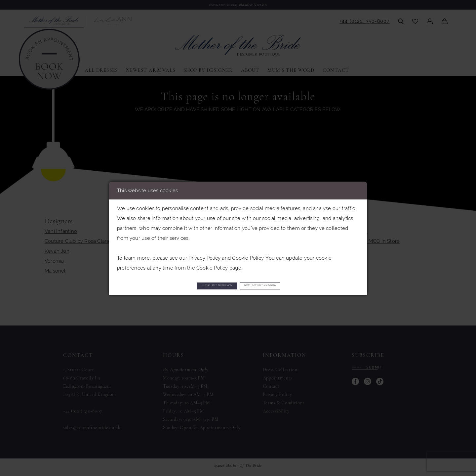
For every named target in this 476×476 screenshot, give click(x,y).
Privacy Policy (204, 255)
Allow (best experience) (190, 286)
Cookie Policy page (219, 265)
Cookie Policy (248, 255)
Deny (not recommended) (289, 286)
